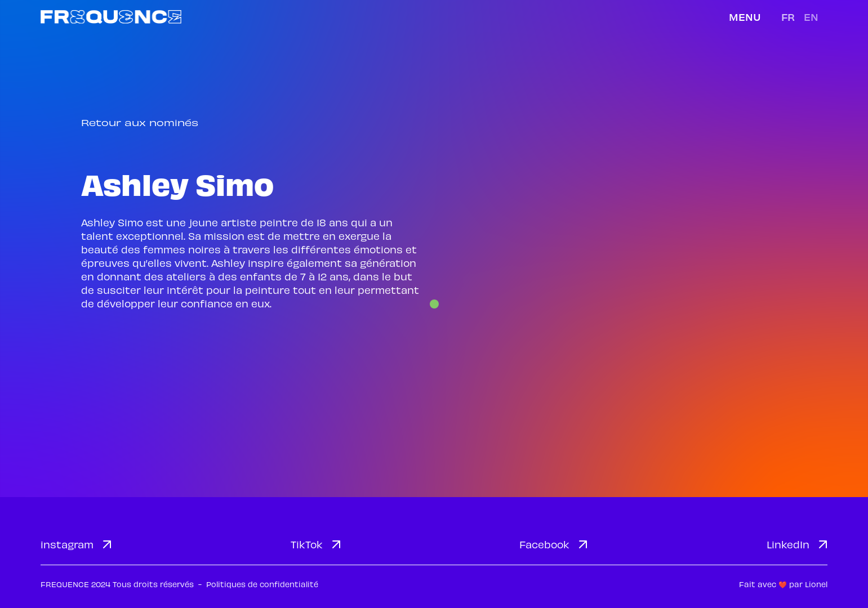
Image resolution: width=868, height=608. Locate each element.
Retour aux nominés (140, 122)
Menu (745, 17)
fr (788, 17)
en (811, 17)
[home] (111, 17)
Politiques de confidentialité (262, 584)
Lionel (816, 584)
